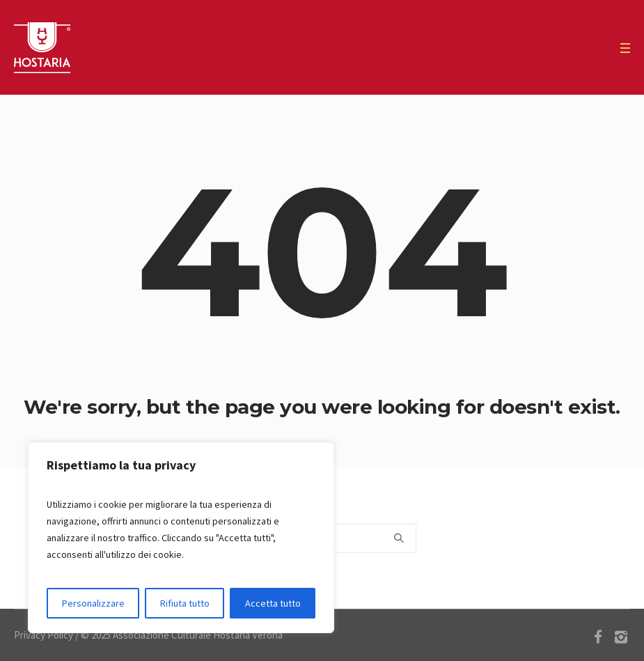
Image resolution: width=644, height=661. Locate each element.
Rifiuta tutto (185, 603)
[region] (181, 538)
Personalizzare (93, 603)
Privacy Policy (44, 635)
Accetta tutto (273, 603)
